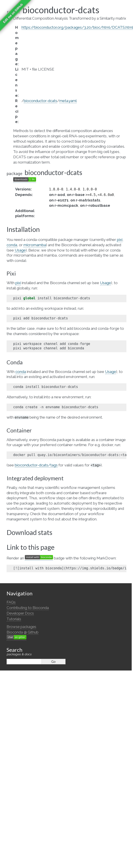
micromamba (35, 245)
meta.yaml (68, 101)
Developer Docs (20, 613)
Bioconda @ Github (23, 632)
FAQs (11, 602)
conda (12, 245)
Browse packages (21, 627)
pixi (120, 240)
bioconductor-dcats (40, 101)
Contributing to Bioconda (28, 608)
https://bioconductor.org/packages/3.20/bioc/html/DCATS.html (77, 27)
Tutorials (14, 619)
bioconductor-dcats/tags (36, 465)
